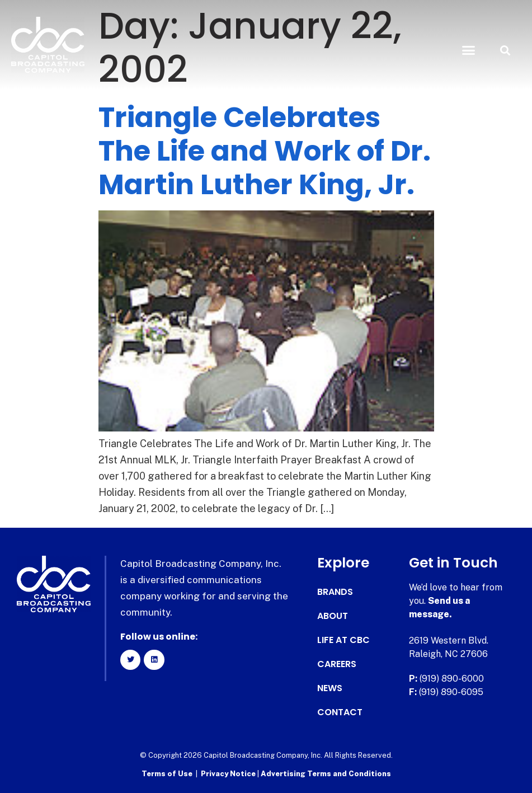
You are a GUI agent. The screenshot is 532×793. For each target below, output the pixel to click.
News (330, 688)
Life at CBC (343, 640)
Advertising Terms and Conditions (326, 774)
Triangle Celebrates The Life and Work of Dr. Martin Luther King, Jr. (265, 151)
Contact (340, 712)
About (333, 616)
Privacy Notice (229, 774)
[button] (469, 50)
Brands (335, 592)
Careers (337, 664)
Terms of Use (167, 774)
